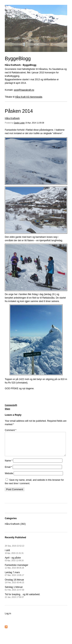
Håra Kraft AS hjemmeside (29, 97)
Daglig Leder (19, 123)
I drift (14, 556)
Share (7, 409)
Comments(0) (11, 405)
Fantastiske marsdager (17, 571)
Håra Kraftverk (12, 118)
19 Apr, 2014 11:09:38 (35, 123)
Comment (11, 430)
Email (8, 472)
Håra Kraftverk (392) (15, 529)
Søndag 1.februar (14, 593)
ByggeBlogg (18, 58)
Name (9, 465)
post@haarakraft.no (24, 90)
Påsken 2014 (19, 111)
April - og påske (14, 564)
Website (9, 478)
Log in (8, 618)
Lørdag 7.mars (14, 578)
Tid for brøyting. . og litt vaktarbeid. (22, 600)
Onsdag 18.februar (14, 586)
